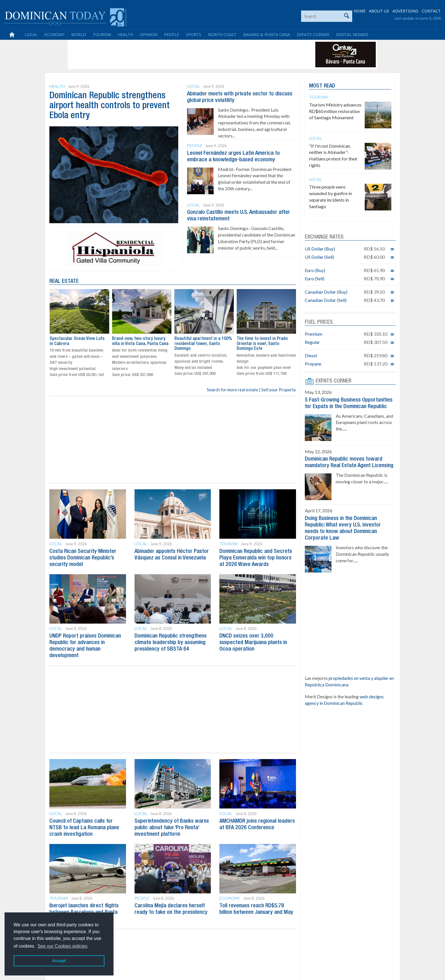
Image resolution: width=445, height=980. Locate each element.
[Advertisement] (173, 55)
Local (31, 35)
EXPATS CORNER (333, 381)
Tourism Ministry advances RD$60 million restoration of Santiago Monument (335, 111)
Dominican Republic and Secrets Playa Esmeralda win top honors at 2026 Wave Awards (256, 558)
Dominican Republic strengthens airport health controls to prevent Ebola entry (110, 106)
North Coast (222, 35)
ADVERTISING (405, 11)
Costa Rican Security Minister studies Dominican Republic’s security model (83, 558)
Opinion (149, 35)
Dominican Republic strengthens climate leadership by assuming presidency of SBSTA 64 (171, 642)
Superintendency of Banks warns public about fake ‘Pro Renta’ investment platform (172, 826)
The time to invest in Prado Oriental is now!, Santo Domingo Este (75, 344)
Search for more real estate (233, 390)
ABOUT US (379, 11)
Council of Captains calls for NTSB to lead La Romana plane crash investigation (84, 826)
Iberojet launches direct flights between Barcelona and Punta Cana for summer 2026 (84, 910)
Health (125, 35)
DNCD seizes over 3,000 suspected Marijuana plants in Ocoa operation (253, 642)
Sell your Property (279, 390)
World (79, 35)
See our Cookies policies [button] (62, 946)
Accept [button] (59, 961)
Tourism (102, 35)
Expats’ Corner (313, 35)
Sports (194, 35)
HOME (360, 11)
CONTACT (431, 11)
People (172, 35)
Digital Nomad (352, 35)
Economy (54, 35)
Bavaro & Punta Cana (267, 35)
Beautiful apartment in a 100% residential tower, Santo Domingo (265, 344)
